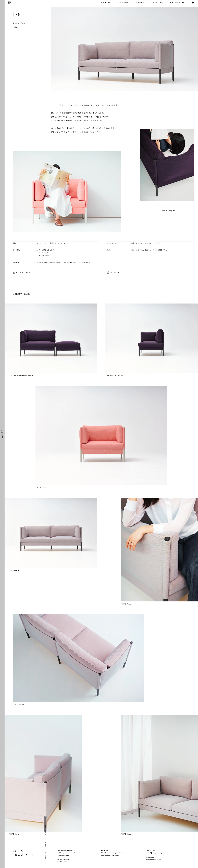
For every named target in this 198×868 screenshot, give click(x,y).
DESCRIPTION (45, 830)
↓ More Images (167, 210)
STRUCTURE (45, 844)
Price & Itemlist (24, 273)
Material (115, 273)
